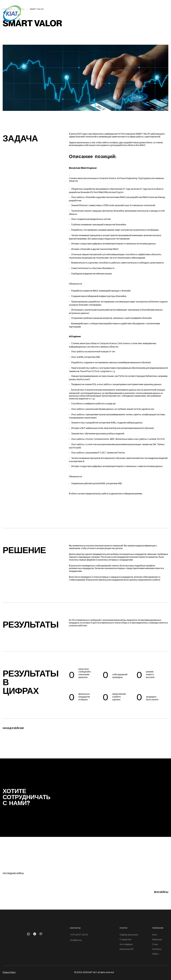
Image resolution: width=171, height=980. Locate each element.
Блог (155, 935)
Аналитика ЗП (126, 949)
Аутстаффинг (126, 944)
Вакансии (157, 939)
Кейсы (156, 954)
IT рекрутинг (126, 939)
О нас (155, 944)
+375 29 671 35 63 (79, 935)
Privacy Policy (9, 972)
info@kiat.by (76, 940)
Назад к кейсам (13, 728)
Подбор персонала (129, 935)
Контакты (157, 949)
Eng (154, 10)
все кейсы (161, 892)
